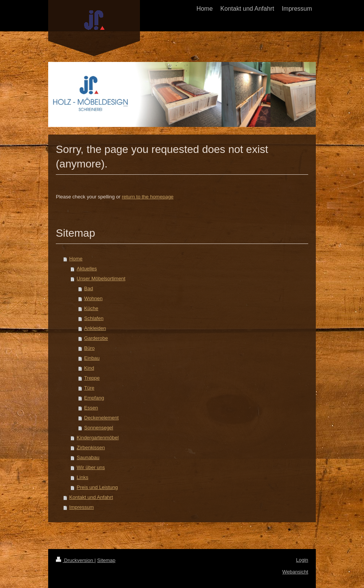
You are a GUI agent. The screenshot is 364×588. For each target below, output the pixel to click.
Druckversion (75, 560)
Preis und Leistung (97, 487)
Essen (91, 408)
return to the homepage (148, 197)
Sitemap (106, 560)
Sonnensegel (99, 428)
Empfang (94, 398)
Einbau (92, 358)
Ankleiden (95, 328)
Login (302, 560)
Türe (89, 388)
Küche (91, 308)
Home (76, 259)
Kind (89, 368)
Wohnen (93, 298)
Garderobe (96, 338)
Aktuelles (87, 269)
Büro (89, 348)
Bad (89, 288)
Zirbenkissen (91, 447)
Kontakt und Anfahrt (91, 497)
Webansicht (295, 572)
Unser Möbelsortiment (101, 279)
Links (83, 477)
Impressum (81, 507)
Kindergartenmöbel (98, 438)
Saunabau (88, 457)
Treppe (92, 378)
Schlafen (94, 318)
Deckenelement (101, 418)
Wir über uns (91, 467)
